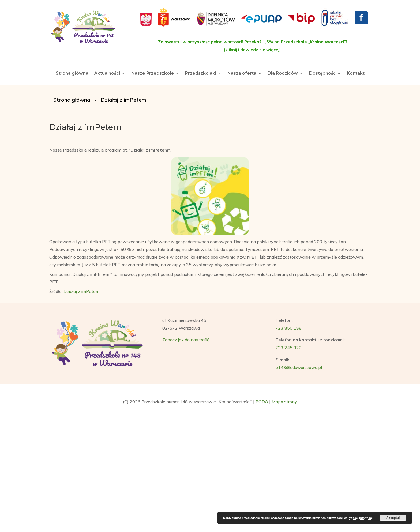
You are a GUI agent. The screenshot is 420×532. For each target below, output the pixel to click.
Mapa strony (284, 402)
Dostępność (322, 74)
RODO (262, 402)
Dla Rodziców (283, 74)
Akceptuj (393, 518)
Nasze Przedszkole (153, 74)
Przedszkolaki (201, 74)
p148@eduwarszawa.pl (299, 367)
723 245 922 (288, 348)
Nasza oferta (242, 74)
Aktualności (107, 74)
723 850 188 (288, 328)
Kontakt (356, 74)
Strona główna (72, 74)
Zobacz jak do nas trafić (186, 340)
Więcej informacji (361, 518)
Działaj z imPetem (81, 291)
